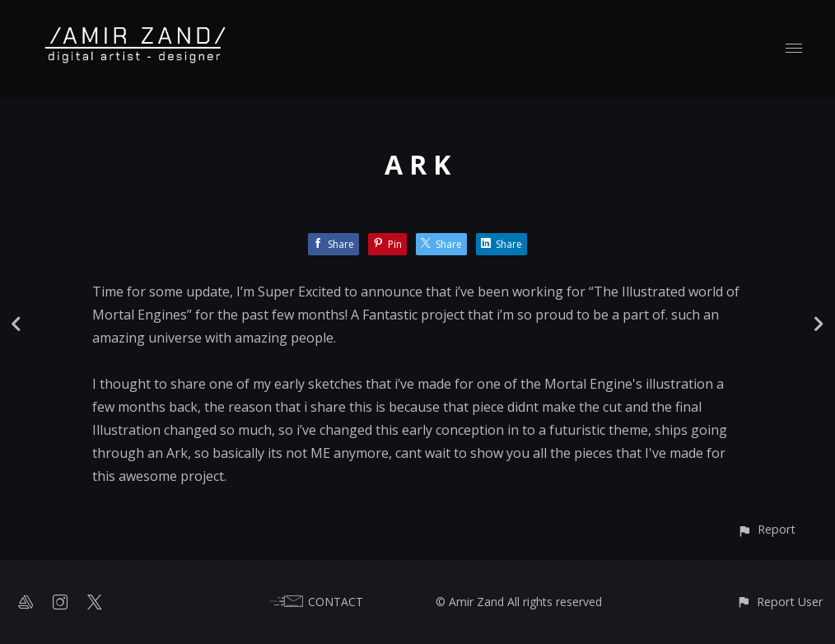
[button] (766, 529)
